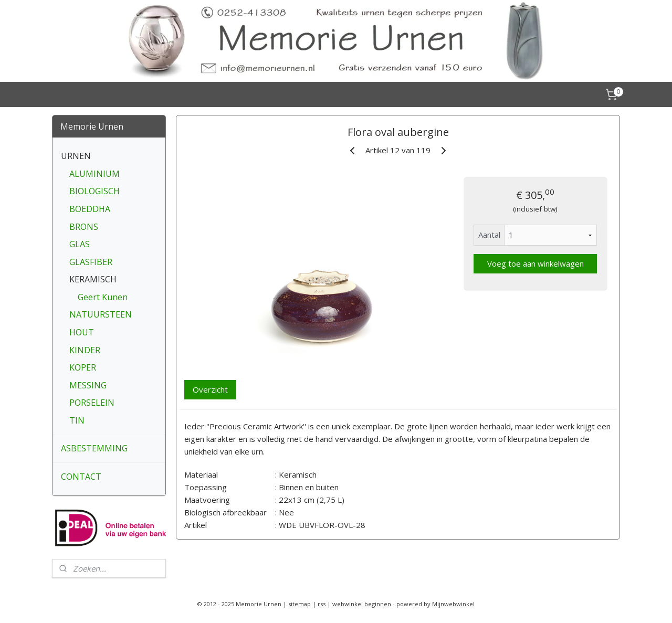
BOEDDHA (90, 209)
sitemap (300, 604)
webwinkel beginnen (362, 604)
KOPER (83, 367)
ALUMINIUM (94, 174)
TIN (77, 420)
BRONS (84, 227)
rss (322, 604)
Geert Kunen (103, 297)
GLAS (80, 244)
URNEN (76, 156)
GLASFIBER (91, 262)
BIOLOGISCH (94, 191)
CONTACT (81, 477)
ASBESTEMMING (94, 448)
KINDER (85, 350)
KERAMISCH (93, 279)
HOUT (82, 332)
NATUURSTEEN (101, 314)
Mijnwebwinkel (453, 604)
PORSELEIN (92, 403)
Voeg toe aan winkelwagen (535, 263)
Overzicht (210, 389)
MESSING (88, 385)
